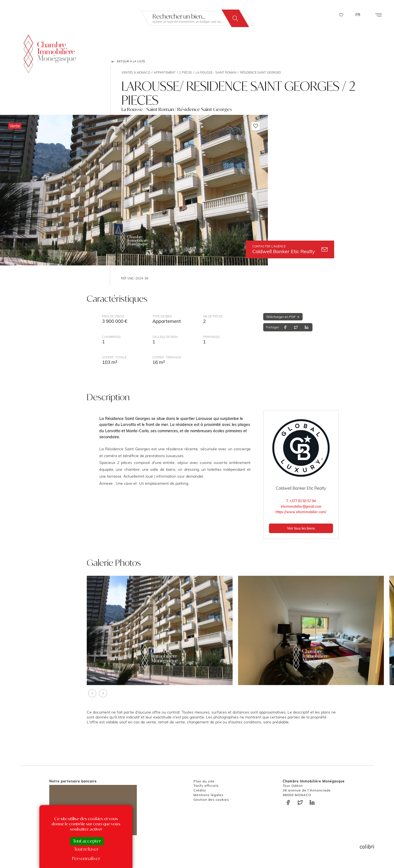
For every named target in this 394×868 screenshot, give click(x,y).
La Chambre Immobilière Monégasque (50, 54)
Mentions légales (208, 795)
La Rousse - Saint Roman (216, 72)
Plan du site (204, 781)
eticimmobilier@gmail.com (301, 506)
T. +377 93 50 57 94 (301, 501)
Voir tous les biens (301, 528)
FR (358, 15)
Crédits (200, 790)
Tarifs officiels (206, 786)
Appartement (165, 72)
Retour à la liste (128, 62)
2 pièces (186, 72)
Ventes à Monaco (136, 72)
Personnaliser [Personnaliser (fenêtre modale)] (86, 858)
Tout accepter (87, 841)
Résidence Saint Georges (260, 72)
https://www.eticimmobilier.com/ (301, 512)
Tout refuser (86, 849)
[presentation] (92, 693)
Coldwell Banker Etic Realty (290, 249)
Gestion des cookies (211, 800)
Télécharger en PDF (283, 317)
